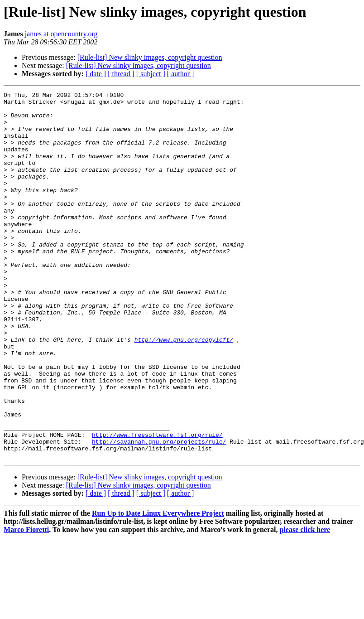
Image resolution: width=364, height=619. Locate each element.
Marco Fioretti (26, 603)
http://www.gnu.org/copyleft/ (184, 390)
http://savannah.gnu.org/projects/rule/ (159, 512)
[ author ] (181, 74)
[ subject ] (151, 74)
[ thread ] (121, 74)
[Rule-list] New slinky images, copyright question (150, 57)
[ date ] (96, 74)
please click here (305, 603)
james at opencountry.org (61, 34)
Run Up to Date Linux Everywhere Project (158, 587)
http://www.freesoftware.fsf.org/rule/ (157, 504)
